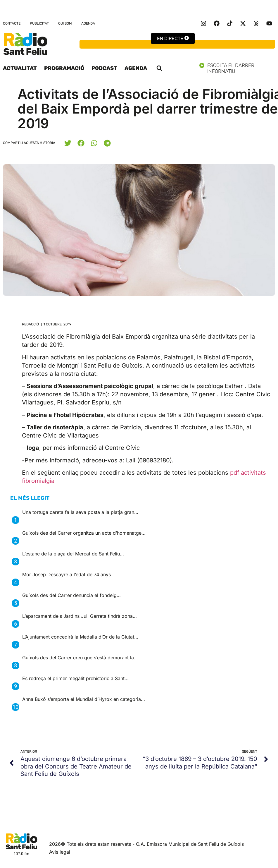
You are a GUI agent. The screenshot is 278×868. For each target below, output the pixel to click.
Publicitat (39, 23)
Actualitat (20, 68)
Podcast (104, 68)
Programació (64, 68)
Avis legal (60, 852)
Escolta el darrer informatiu (237, 68)
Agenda (88, 23)
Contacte (12, 23)
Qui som (65, 23)
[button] (159, 68)
